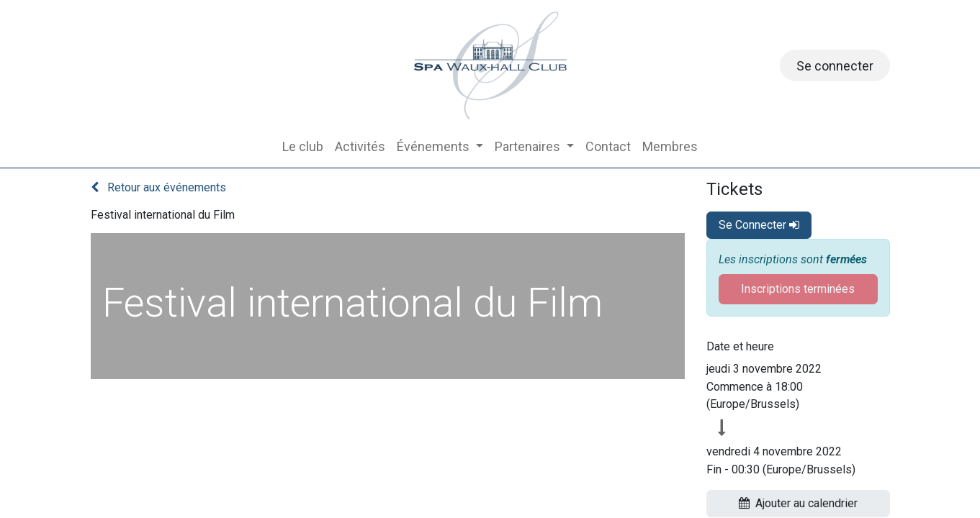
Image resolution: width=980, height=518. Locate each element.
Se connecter (835, 66)
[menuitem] (303, 146)
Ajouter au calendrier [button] (798, 503)
